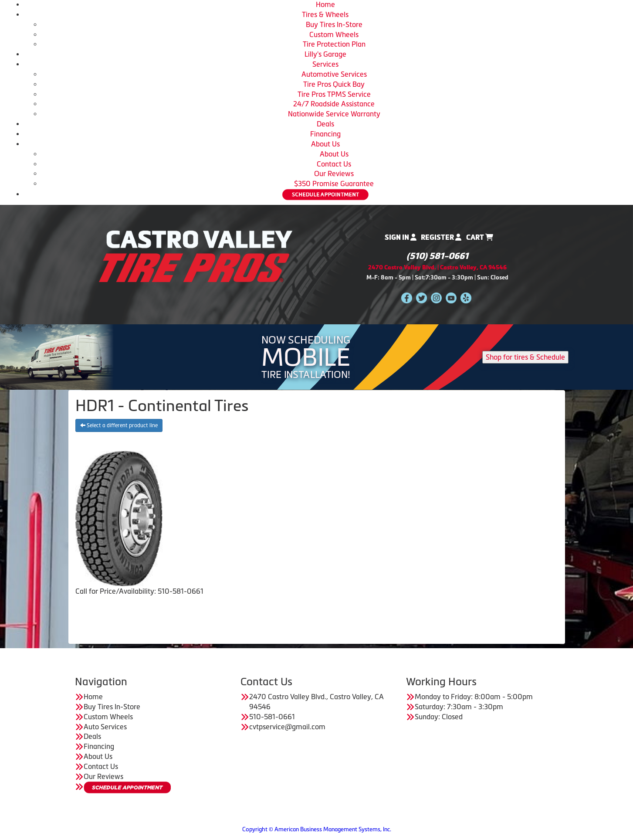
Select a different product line (119, 425)
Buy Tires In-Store (334, 24)
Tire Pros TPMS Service (334, 94)
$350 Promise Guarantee (334, 184)
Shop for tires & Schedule (525, 357)
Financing (325, 134)
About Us (325, 144)
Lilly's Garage (325, 54)
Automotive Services (334, 74)
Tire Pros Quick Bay (334, 84)
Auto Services (105, 727)
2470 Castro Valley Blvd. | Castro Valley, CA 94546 (437, 267)
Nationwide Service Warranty (334, 114)
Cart (480, 237)
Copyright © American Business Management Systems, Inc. (317, 829)
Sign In (401, 237)
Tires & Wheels (325, 14)
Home (325, 4)
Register (441, 237)
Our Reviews (334, 173)
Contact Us (334, 164)
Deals (325, 124)
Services (325, 64)
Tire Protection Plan (334, 44)
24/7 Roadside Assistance (334, 104)
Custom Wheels (334, 34)
